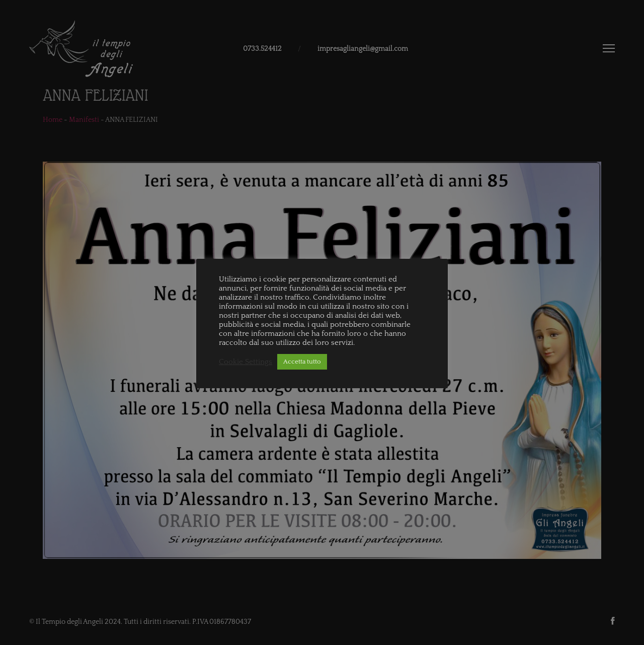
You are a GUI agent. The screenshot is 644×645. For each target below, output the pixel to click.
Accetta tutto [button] (302, 362)
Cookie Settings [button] (246, 362)
